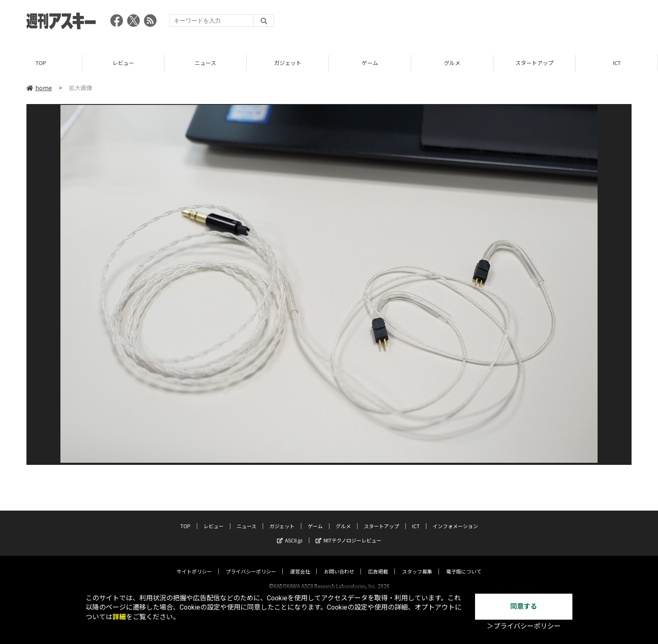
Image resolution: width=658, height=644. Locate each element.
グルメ (452, 63)
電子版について (464, 563)
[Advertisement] (479, 23)
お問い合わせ (339, 563)
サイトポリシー (194, 563)
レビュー (123, 63)
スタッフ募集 (417, 563)
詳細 (119, 617)
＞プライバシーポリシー (524, 626)
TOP (41, 63)
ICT (617, 63)
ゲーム (370, 63)
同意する (524, 606)
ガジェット (288, 63)
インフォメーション (455, 518)
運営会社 (300, 563)
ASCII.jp (290, 532)
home (39, 88)
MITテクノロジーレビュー (349, 532)
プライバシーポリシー (251, 563)
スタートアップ (534, 63)
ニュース (205, 63)
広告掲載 (378, 563)
